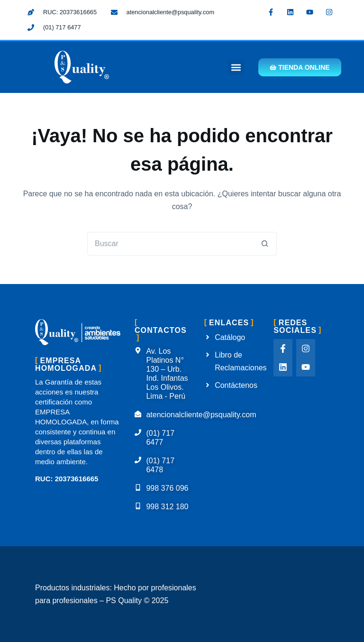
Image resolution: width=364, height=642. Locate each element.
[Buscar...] (170, 244)
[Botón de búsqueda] (265, 244)
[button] (236, 67)
